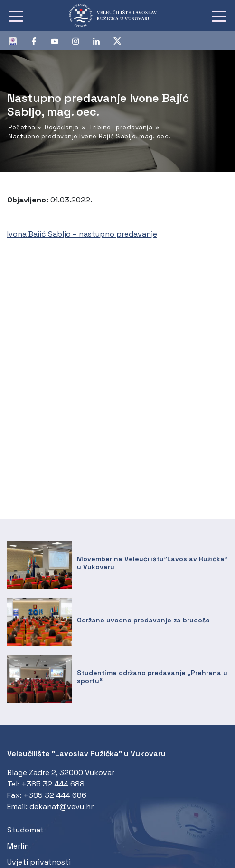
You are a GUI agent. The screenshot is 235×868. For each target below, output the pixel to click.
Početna (22, 127)
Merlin (18, 846)
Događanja (61, 127)
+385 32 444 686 (55, 795)
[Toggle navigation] (16, 16)
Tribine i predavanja (121, 127)
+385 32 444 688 (53, 784)
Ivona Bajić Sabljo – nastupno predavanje (82, 234)
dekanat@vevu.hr (61, 807)
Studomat (25, 830)
